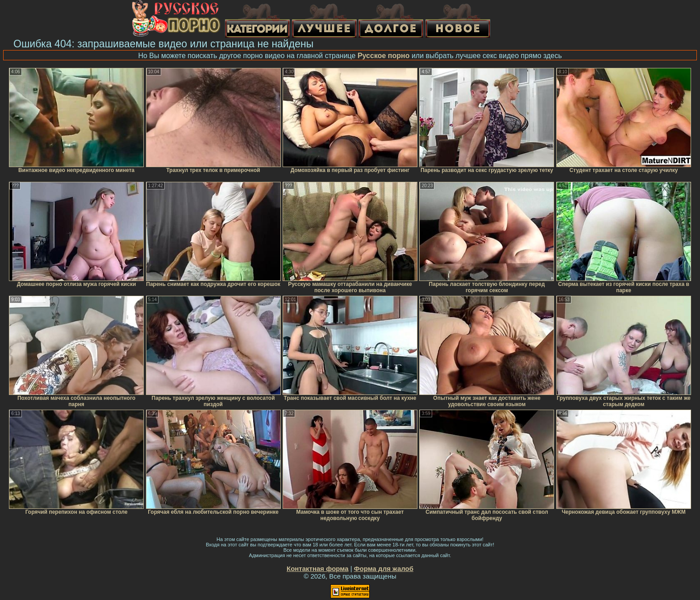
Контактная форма (318, 569)
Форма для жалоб (384, 569)
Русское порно (384, 56)
